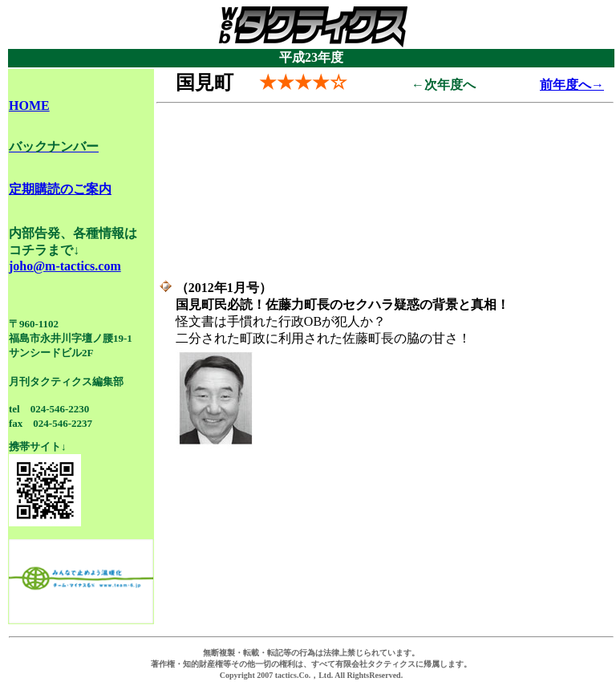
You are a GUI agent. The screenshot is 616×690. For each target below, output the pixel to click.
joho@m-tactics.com (65, 266)
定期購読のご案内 (60, 189)
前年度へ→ (572, 85)
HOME (29, 106)
